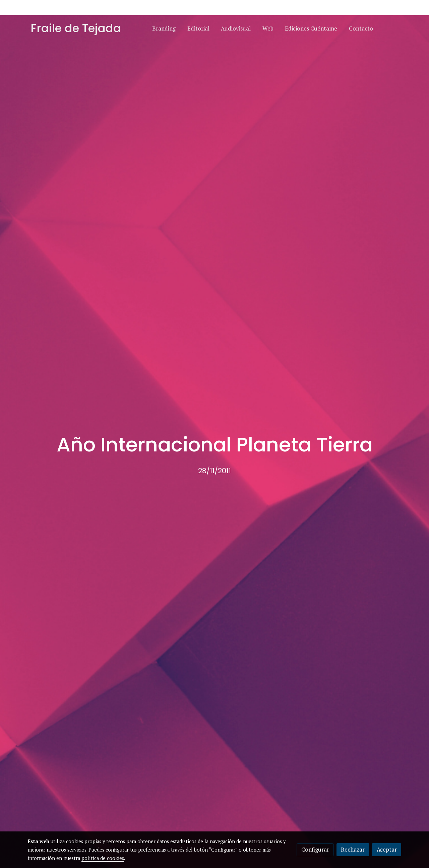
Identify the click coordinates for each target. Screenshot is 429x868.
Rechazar (353, 850)
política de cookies (103, 858)
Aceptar (387, 850)
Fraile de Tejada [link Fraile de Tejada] (76, 29)
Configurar (315, 850)
